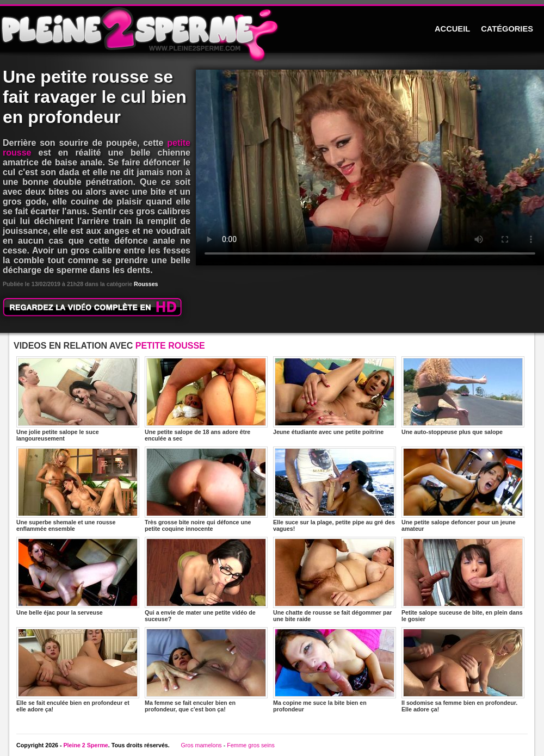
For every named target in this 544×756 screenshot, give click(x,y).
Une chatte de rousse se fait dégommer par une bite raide (335, 580)
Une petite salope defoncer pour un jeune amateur (463, 489)
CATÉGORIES (507, 29)
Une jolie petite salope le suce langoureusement (78, 399)
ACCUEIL (452, 29)
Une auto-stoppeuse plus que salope (463, 396)
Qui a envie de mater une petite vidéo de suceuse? (206, 580)
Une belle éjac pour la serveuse (78, 576)
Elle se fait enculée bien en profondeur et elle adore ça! (78, 670)
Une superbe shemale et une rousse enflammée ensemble (78, 489)
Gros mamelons (201, 745)
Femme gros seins (251, 745)
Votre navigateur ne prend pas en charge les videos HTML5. (370, 168)
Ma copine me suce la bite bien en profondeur (335, 670)
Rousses (146, 284)
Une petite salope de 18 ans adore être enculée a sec (206, 399)
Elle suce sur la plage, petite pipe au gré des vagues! (335, 489)
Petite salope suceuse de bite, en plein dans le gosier (463, 580)
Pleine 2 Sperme (85, 745)
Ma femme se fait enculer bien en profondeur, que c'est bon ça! (206, 670)
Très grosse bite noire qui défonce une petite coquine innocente (206, 489)
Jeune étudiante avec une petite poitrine (335, 396)
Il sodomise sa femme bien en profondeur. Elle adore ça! (463, 670)
